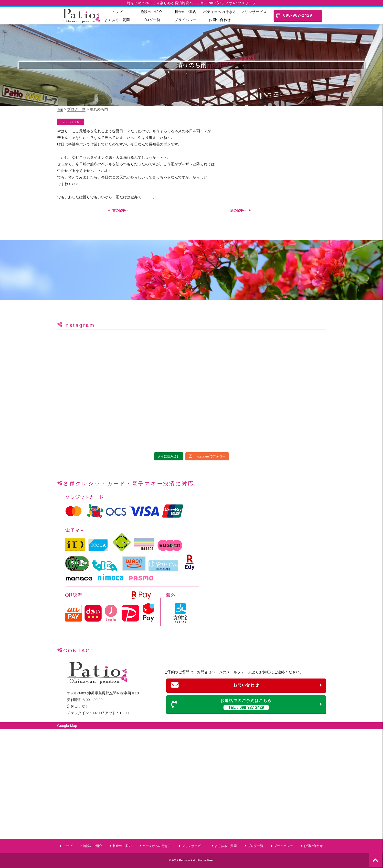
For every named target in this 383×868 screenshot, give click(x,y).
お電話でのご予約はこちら (247, 704)
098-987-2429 (294, 15)
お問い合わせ (220, 20)
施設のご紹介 (151, 12)
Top (60, 109)
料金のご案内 (186, 12)
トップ (117, 12)
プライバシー (186, 20)
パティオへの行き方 (220, 12)
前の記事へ (120, 210)
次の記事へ (238, 210)
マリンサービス (254, 12)
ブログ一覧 (151, 20)
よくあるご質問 (117, 20)
